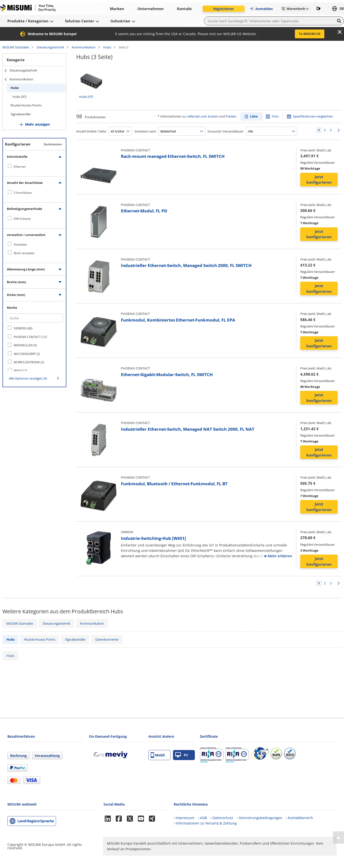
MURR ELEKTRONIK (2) (29, 362)
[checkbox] (34, 166)
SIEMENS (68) (23, 328)
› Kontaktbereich (300, 818)
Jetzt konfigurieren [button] (319, 180)
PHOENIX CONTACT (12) (30, 337)
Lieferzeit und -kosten (202, 116)
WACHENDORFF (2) (27, 354)
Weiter (339, 130)
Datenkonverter (107, 639)
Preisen (231, 116)
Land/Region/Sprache (36, 821)
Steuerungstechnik (50, 47)
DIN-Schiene (22, 219)
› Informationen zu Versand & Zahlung (205, 823)
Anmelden (261, 9)
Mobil (158, 755)
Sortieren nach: (145, 131)
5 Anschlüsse (23, 193)
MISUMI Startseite (16, 47)
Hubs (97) (20, 97)
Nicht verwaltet (24, 253)
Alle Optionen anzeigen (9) (28, 378)
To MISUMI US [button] (310, 34)
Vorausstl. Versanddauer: (226, 131)
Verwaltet (20, 244)
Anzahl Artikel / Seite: (91, 131)
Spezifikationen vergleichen (313, 116)
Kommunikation (84, 47)
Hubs (107, 47)
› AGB (202, 818)
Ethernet (20, 167)
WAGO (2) (21, 371)
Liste (254, 116)
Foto (275, 116)
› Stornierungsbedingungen (260, 818)
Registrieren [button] (223, 9)
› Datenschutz (222, 818)
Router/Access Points (26, 105)
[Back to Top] (338, 838)
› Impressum (184, 818)
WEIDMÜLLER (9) (25, 345)
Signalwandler (21, 114)
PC (182, 755)
